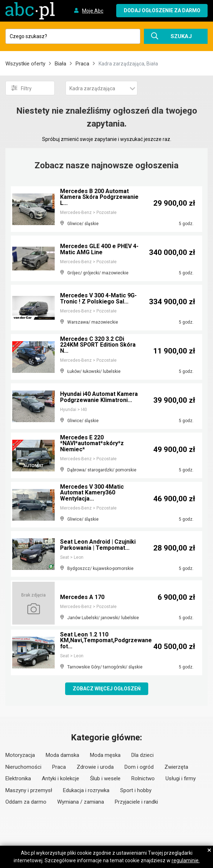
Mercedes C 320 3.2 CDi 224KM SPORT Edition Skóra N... (98, 345)
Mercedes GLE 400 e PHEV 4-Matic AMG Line (100, 249)
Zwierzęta (176, 767)
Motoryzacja (20, 755)
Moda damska (62, 755)
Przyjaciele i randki (136, 802)
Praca (82, 64)
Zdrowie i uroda (95, 767)
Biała (60, 64)
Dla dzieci (142, 755)
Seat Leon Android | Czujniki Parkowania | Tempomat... (98, 545)
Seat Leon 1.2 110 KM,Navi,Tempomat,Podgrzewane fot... (106, 641)
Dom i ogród (139, 767)
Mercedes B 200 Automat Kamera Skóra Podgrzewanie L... (100, 197)
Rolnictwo (143, 778)
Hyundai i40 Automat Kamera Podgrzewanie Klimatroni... (99, 397)
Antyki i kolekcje (60, 778)
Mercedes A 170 (82, 597)
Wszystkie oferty (25, 64)
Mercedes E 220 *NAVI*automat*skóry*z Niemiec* (92, 444)
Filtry (21, 88)
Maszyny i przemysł (29, 790)
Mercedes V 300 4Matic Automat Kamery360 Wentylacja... (92, 493)
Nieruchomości (23, 767)
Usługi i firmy (181, 778)
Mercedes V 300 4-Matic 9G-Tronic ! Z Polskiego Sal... (99, 299)
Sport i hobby (136, 790)
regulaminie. (186, 860)
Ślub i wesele (105, 778)
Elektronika (18, 778)
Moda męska (105, 755)
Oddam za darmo (26, 802)
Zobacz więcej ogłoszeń (107, 689)
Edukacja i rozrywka (86, 790)
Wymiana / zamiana (81, 802)
